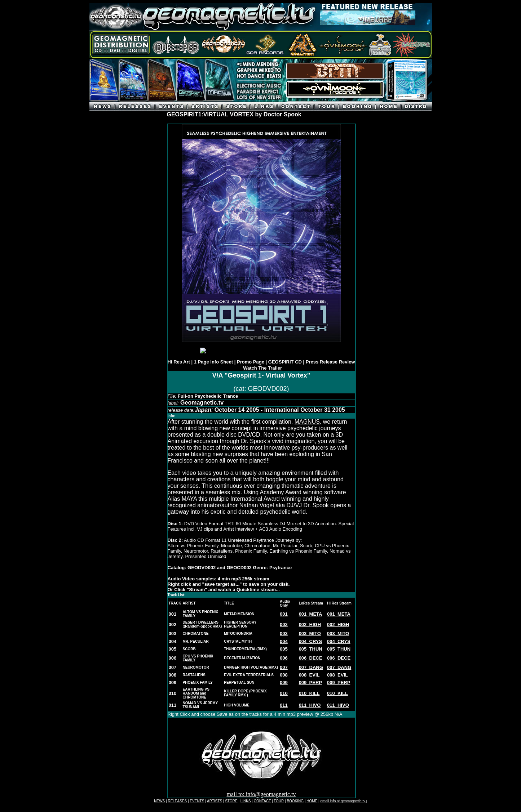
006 (284, 658)
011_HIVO (310, 705)
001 (284, 614)
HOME (312, 801)
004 (284, 641)
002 (284, 624)
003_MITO (310, 633)
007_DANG (311, 667)
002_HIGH (310, 624)
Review (347, 362)
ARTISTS (215, 801)
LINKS (246, 801)
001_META (311, 614)
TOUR (279, 801)
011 (284, 705)
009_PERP (310, 682)
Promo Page (251, 362)
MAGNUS (307, 422)
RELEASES (177, 801)
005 (284, 649)
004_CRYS (311, 641)
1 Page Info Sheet (213, 362)
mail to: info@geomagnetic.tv (261, 794)
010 (284, 693)
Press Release (322, 362)
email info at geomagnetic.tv (343, 801)
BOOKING (295, 801)
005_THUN (311, 649)
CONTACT (262, 801)
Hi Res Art (179, 362)
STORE (231, 801)
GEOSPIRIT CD (285, 362)
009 (284, 682)
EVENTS (197, 801)
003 (284, 633)
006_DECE (311, 658)
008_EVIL (309, 675)
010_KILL (337, 693)
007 (284, 667)
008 (284, 675)
